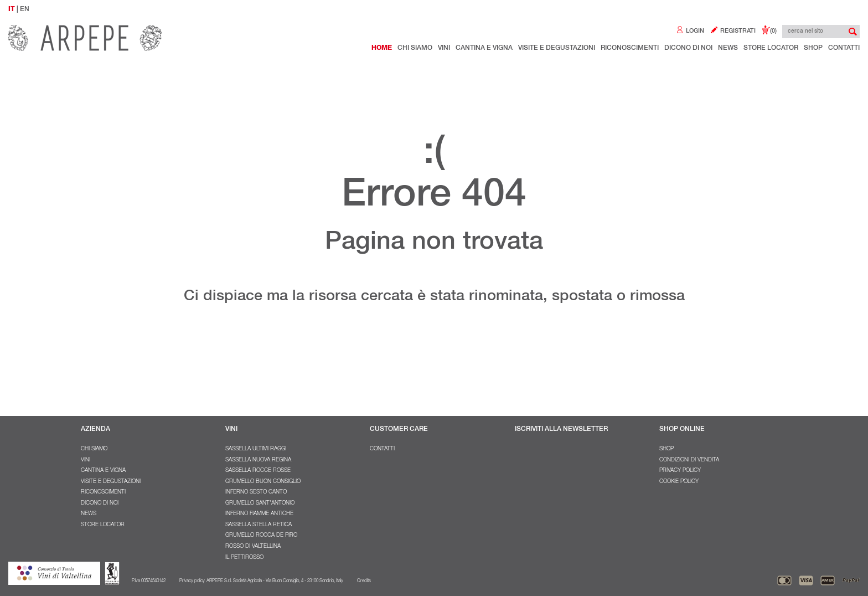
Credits (364, 581)
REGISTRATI (733, 31)
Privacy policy (680, 471)
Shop (813, 48)
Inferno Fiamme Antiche (259, 514)
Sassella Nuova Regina (258, 460)
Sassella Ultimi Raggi (256, 449)
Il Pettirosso (244, 558)
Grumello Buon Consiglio (263, 482)
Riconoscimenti (630, 48)
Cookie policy (679, 482)
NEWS (728, 48)
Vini (444, 48)
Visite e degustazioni (557, 48)
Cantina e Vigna (484, 48)
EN (25, 9)
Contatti (844, 48)
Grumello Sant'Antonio (260, 503)
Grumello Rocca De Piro (261, 536)
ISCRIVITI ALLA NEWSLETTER (561, 429)
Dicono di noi (688, 48)
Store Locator (771, 48)
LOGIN (690, 31)
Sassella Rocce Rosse (258, 471)
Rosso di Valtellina (253, 547)
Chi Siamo (415, 48)
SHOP (666, 449)
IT (12, 9)
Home (382, 48)
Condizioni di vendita (689, 460)
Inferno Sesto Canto (256, 492)
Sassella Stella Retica (259, 525)
